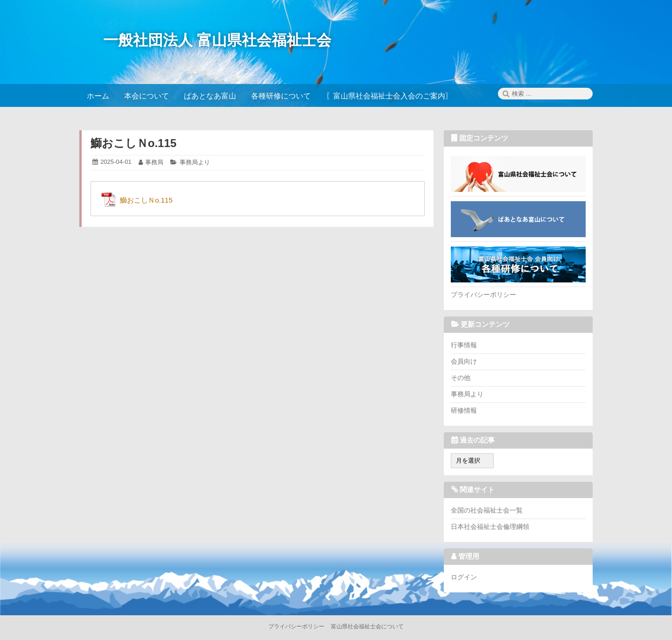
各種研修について (518, 264)
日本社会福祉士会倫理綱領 (490, 527)
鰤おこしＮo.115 (133, 143)
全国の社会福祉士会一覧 (487, 510)
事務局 (154, 162)
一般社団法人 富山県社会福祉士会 (217, 40)
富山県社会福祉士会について (518, 174)
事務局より (195, 162)
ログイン (464, 577)
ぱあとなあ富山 (518, 219)
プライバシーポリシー (483, 295)
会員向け (464, 361)
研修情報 (464, 410)
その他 (461, 378)
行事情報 (464, 345)
